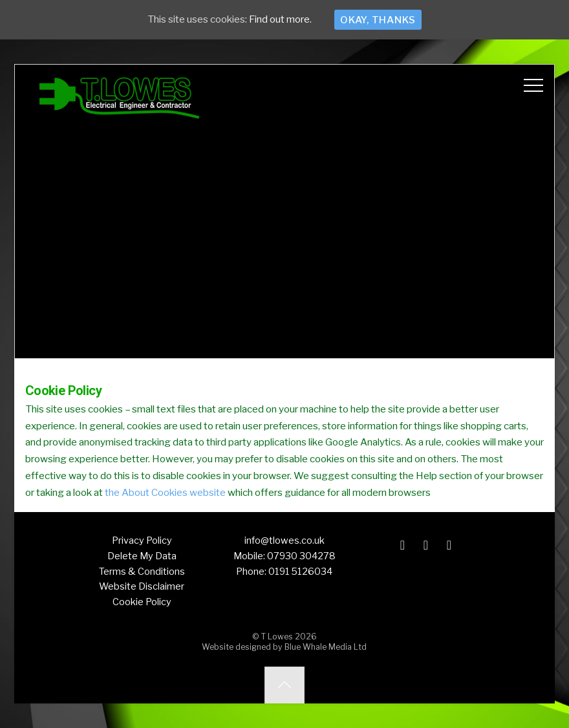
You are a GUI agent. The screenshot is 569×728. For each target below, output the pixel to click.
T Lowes (277, 637)
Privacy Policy (142, 541)
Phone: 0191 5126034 (284, 572)
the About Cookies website (165, 492)
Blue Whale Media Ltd (326, 647)
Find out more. (280, 20)
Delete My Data (142, 556)
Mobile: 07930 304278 (284, 556)
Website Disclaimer (142, 586)
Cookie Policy (142, 602)
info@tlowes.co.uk (284, 541)
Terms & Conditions (142, 572)
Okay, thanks (378, 20)
